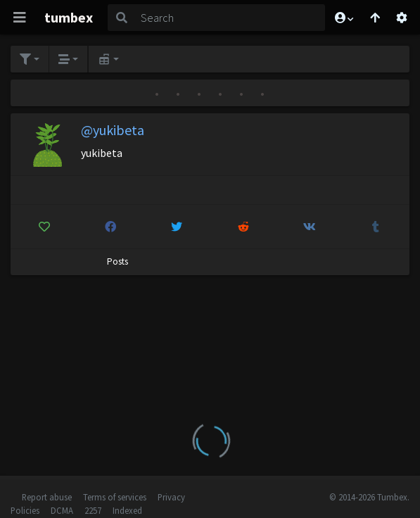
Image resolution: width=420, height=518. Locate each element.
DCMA (62, 510)
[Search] (230, 18)
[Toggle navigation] (20, 18)
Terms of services (115, 497)
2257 (93, 510)
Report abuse (47, 497)
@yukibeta (113, 130)
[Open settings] (402, 18)
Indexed (127, 510)
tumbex (69, 17)
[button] (343, 18)
